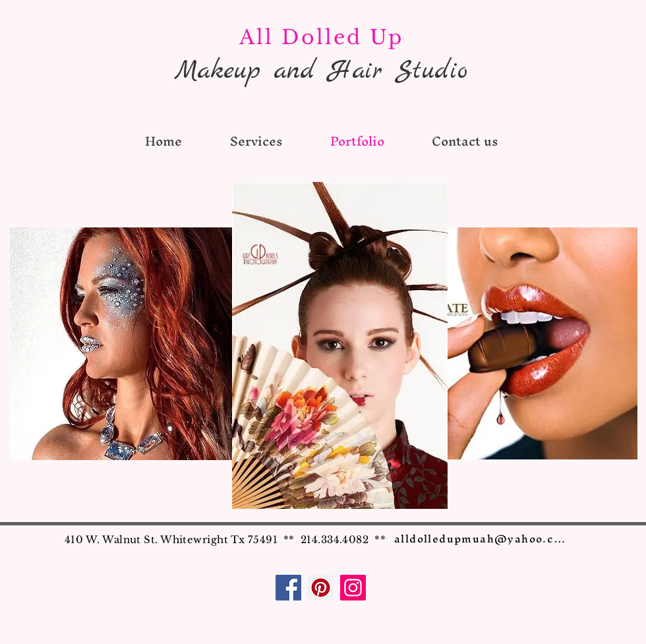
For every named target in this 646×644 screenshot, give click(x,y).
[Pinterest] (321, 588)
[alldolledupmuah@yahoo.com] (484, 539)
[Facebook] (288, 588)
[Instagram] (353, 588)
